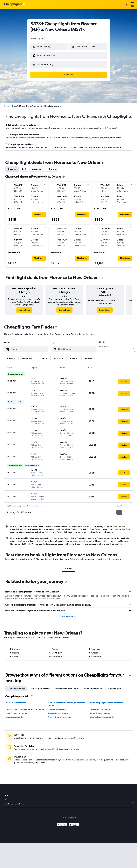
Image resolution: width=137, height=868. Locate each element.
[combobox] (37, 38)
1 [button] (119, 512)
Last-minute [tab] (37, 169)
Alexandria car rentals (58, 713)
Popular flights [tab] (114, 688)
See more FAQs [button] (69, 616)
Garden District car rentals (102, 717)
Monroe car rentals (14, 717)
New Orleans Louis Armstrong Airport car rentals (66, 704)
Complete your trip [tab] (16, 688)
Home (6, 106)
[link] (24, 310)
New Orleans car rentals (17, 703)
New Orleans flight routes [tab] (67, 688)
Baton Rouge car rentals (101, 713)
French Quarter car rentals (60, 717)
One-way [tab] (53, 169)
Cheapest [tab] (12, 169)
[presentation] (84, 30)
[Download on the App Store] (74, 825)
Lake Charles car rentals (17, 713)
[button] (49, 47)
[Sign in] (127, 5)
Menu (132, 5)
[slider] (134, 350)
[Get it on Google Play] (62, 825)
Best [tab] (24, 169)
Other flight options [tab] (93, 688)
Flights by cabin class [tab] (40, 688)
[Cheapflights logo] (13, 4)
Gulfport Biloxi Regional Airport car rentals (25, 709)
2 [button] (125, 512)
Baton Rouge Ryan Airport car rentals (107, 703)
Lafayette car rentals (57, 709)
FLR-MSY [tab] (69, 569)
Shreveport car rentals (100, 709)
